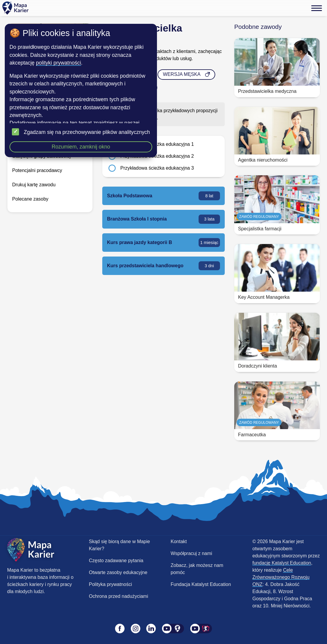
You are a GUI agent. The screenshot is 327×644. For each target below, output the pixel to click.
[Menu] (317, 8)
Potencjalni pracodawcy (37, 170)
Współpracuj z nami (191, 553)
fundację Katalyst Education (282, 563)
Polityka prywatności (110, 584)
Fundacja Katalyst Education (201, 584)
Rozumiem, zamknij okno (81, 147)
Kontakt (179, 541)
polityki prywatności (59, 63)
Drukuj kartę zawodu (34, 185)
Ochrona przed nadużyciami (118, 596)
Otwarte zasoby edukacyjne (118, 572)
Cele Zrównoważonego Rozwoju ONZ (281, 577)
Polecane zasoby (30, 199)
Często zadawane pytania (116, 561)
